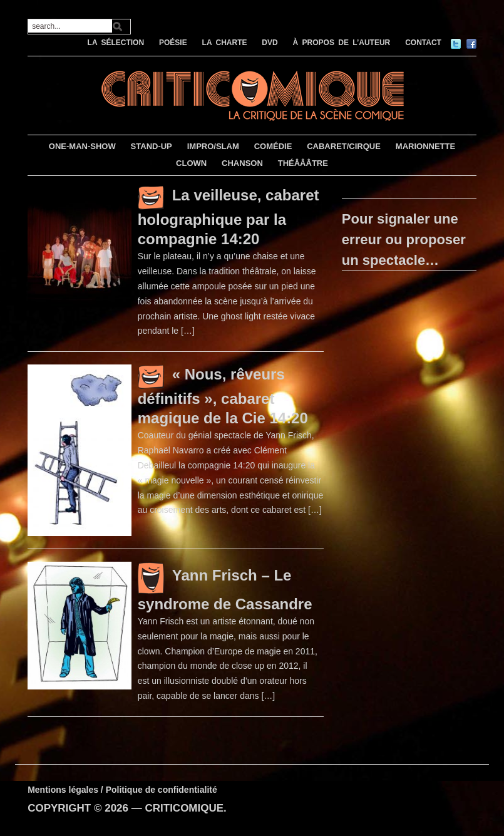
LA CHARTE (225, 43)
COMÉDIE (273, 146)
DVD (270, 43)
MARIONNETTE (425, 146)
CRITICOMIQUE (184, 808)
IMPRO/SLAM (213, 146)
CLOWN (191, 163)
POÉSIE (173, 43)
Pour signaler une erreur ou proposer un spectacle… (404, 240)
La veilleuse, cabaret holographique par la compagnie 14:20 (229, 217)
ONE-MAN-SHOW (82, 146)
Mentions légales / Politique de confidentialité (122, 790)
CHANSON (242, 163)
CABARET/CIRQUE (344, 146)
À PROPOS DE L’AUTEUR (342, 43)
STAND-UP (152, 146)
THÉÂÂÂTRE (303, 163)
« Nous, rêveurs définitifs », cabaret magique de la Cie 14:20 (223, 396)
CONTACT (423, 43)
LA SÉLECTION (116, 43)
